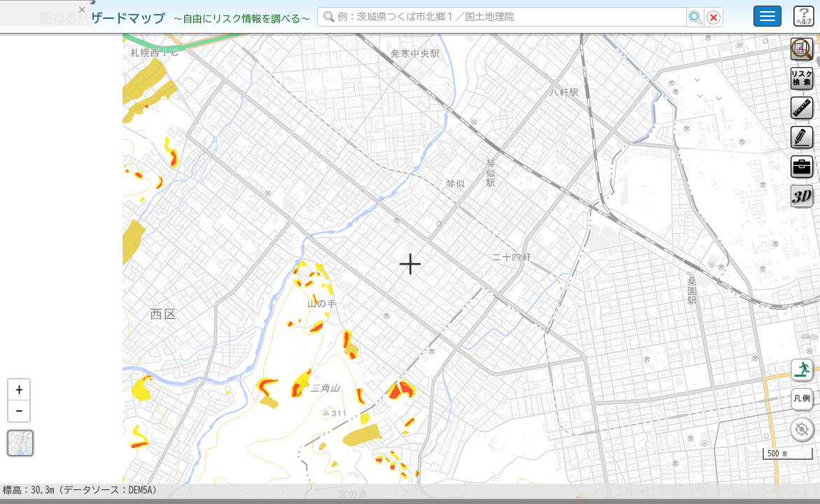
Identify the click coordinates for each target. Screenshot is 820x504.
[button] (19, 426)
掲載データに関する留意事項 (77, 238)
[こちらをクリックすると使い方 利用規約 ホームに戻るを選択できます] (767, 16)
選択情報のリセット (148, 276)
